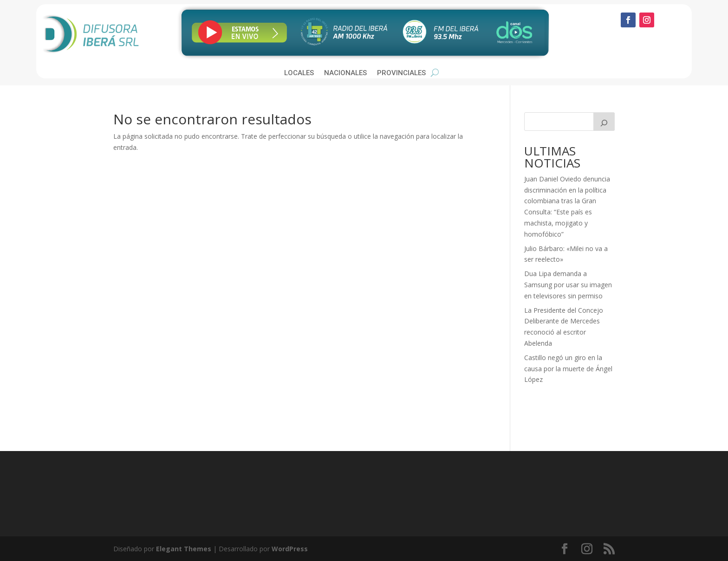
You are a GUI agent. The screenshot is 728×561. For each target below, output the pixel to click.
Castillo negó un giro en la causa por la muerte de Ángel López (568, 369)
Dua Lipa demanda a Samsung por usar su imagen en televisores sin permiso (568, 285)
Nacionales (345, 73)
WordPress (290, 549)
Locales (299, 73)
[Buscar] (604, 122)
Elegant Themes (184, 549)
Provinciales (401, 73)
